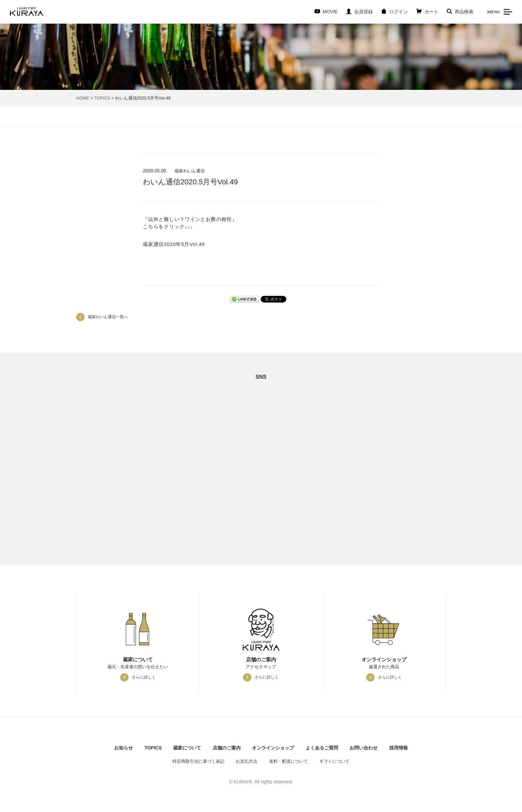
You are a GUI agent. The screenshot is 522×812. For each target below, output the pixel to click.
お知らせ (124, 748)
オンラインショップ (273, 748)
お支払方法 (247, 761)
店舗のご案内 (227, 748)
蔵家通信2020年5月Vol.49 (174, 244)
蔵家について (187, 748)
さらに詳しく (144, 677)
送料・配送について (288, 761)
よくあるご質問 (322, 748)
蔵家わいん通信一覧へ (108, 317)
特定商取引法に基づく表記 (198, 761)
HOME (83, 98)
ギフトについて (334, 761)
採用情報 (398, 748)
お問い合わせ (364, 748)
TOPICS (102, 98)
